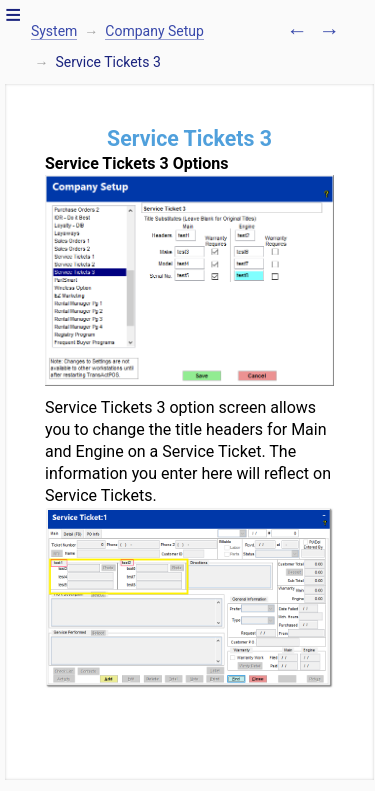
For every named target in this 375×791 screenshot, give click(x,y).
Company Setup (154, 31)
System (54, 31)
